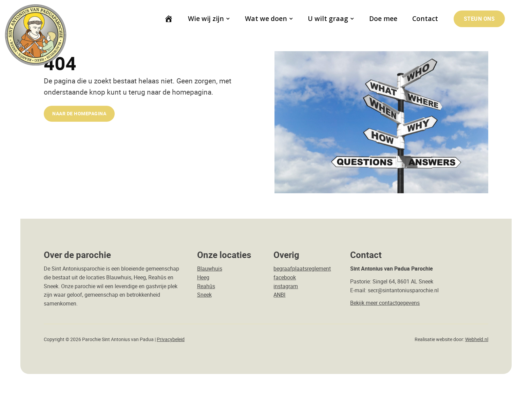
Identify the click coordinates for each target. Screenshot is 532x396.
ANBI (279, 295)
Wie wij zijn (206, 18)
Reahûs (206, 286)
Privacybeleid (171, 339)
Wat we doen (266, 18)
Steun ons (479, 19)
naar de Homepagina (79, 113)
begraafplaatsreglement (302, 269)
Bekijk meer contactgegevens (385, 303)
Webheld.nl (477, 339)
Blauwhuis (210, 269)
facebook (285, 277)
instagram (286, 286)
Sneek (204, 295)
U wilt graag (328, 18)
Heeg (203, 277)
